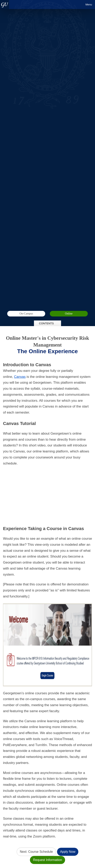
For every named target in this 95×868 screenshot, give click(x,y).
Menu (89, 5)
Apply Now (68, 852)
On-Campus (26, 314)
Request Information (47, 860)
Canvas (20, 377)
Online (69, 314)
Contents (47, 323)
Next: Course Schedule (36, 852)
